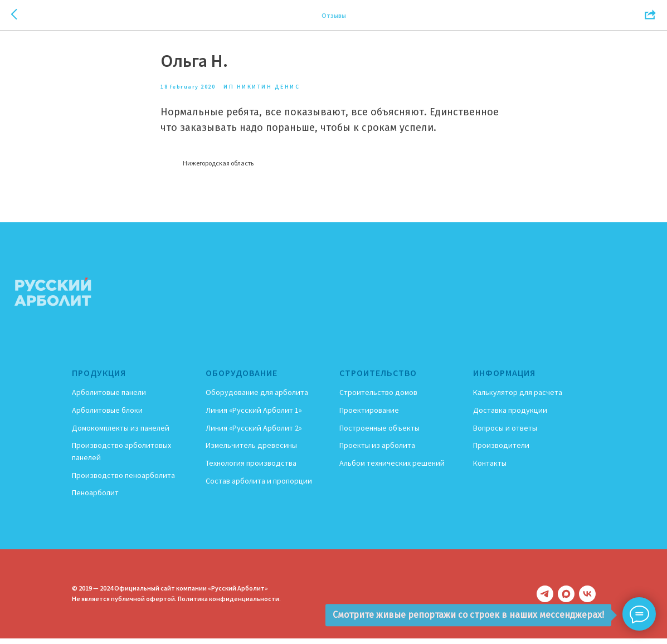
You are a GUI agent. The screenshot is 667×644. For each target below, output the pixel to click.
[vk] (587, 599)
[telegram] (545, 599)
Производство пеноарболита (123, 480)
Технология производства (251, 468)
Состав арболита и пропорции (259, 486)
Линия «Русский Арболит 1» (254, 415)
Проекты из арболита (377, 451)
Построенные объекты (379, 433)
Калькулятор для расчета (518, 398)
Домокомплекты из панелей (121, 433)
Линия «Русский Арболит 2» (254, 433)
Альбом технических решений (392, 468)
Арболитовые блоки (107, 415)
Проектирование (369, 415)
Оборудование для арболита (257, 398)
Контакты (490, 468)
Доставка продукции (510, 415)
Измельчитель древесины (251, 451)
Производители (501, 451)
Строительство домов (378, 398)
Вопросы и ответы (505, 433)
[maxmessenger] (566, 599)
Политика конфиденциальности (228, 604)
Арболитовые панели (109, 398)
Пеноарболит (95, 498)
